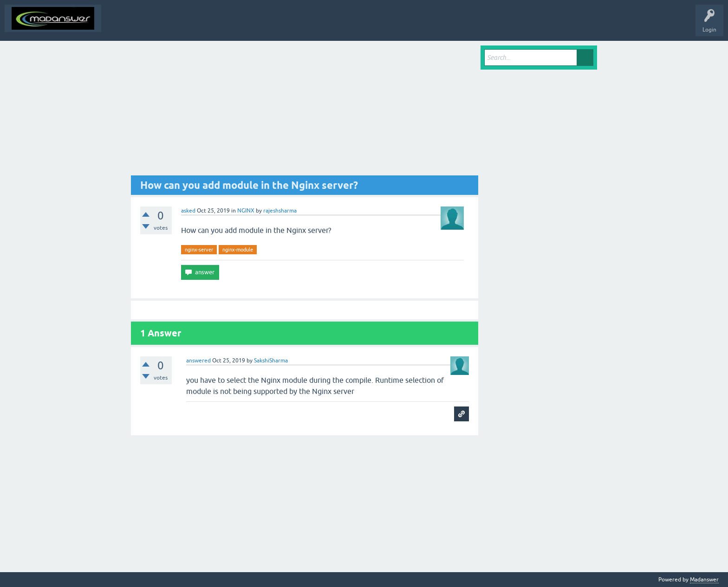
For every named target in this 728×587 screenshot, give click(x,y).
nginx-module (238, 250)
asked (188, 211)
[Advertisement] (305, 110)
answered (198, 361)
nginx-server (199, 250)
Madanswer (704, 580)
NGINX (246, 211)
